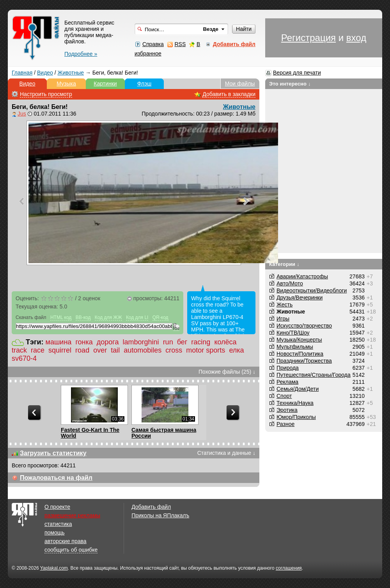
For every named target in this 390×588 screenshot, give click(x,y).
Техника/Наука (295, 403)
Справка (153, 44)
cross (174, 350)
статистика (58, 524)
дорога (108, 342)
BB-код (83, 317)
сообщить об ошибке (71, 550)
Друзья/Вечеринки (300, 298)
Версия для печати (297, 73)
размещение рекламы (72, 515)
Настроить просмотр (46, 94)
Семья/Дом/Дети (298, 389)
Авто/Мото (290, 283)
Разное (285, 424)
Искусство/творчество (304, 326)
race (38, 350)
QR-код (160, 317)
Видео (45, 73)
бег (182, 342)
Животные (71, 73)
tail (115, 350)
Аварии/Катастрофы (302, 276)
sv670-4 (24, 358)
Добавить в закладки (229, 94)
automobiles (143, 350)
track (19, 350)
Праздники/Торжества (304, 361)
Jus (22, 114)
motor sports (206, 350)
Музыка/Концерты (299, 340)
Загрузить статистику (53, 453)
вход (356, 38)
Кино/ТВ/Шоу (293, 333)
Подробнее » (81, 54)
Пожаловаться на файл (56, 478)
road (82, 350)
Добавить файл (151, 507)
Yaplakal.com (54, 568)
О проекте (57, 507)
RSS (180, 44)
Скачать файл (31, 317)
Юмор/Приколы (296, 417)
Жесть (285, 305)
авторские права (66, 541)
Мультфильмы (295, 347)
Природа (288, 368)
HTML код (61, 317)
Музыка (66, 84)
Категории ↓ (284, 264)
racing (201, 342)
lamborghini (141, 342)
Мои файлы (240, 84)
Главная (22, 73)
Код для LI (137, 317)
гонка (84, 342)
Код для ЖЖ (108, 317)
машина (59, 342)
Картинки (105, 84)
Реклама (287, 382)
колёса (225, 342)
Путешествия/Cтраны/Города (314, 375)
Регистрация (308, 38)
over (100, 350)
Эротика (287, 410)
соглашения (289, 568)
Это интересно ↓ (290, 84)
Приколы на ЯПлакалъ (160, 515)
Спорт (284, 396)
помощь (55, 533)
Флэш (144, 84)
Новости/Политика (300, 354)
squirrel (60, 350)
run (168, 342)
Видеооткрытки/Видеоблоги (312, 290)
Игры (283, 319)
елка (236, 350)
